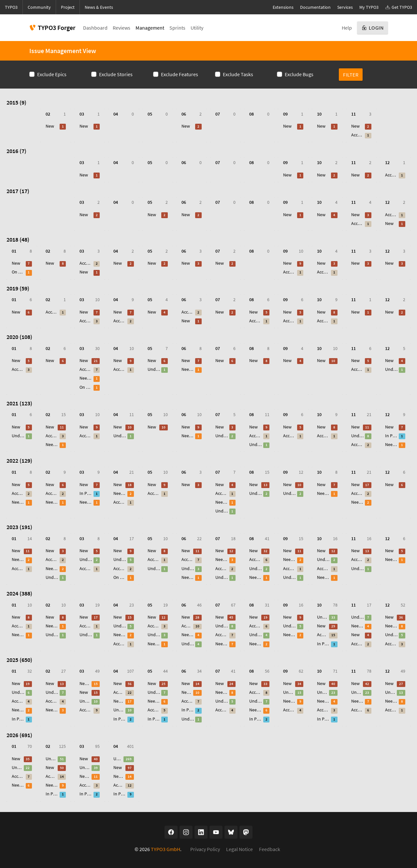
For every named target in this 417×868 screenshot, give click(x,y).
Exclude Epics (52, 74)
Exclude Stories (116, 74)
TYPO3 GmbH (165, 849)
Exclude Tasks (238, 74)
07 (218, 114)
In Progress (391, 436)
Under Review (154, 369)
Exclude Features (180, 74)
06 (184, 114)
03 (82, 114)
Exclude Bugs (299, 74)
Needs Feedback (86, 378)
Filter (351, 75)
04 (116, 114)
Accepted (358, 135)
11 (353, 114)
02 (48, 114)
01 (14, 251)
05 (150, 114)
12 (387, 163)
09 (285, 114)
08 (252, 114)
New (50, 126)
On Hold (18, 272)
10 (319, 114)
